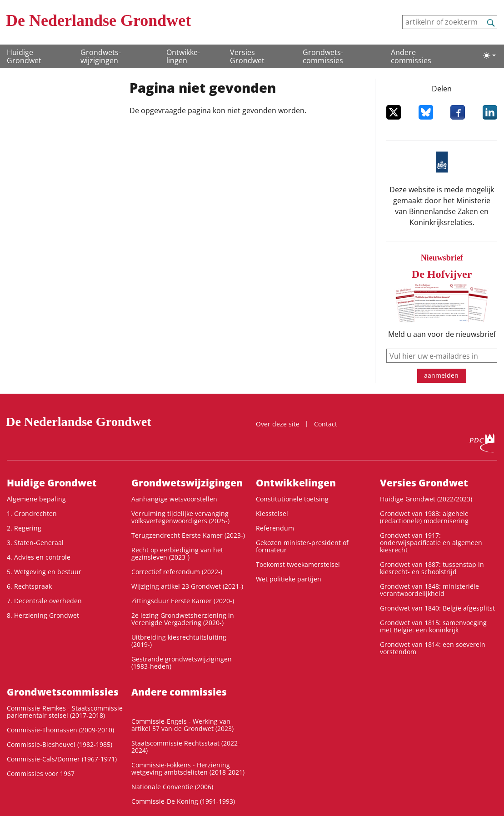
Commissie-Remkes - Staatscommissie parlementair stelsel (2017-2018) (65, 712)
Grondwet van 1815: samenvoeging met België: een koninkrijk (433, 626)
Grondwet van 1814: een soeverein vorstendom (433, 648)
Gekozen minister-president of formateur (302, 546)
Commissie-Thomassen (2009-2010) (60, 730)
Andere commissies (411, 56)
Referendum (275, 528)
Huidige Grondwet (24, 56)
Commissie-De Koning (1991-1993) (183, 801)
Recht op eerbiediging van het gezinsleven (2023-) (177, 553)
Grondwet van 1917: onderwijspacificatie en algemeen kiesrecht (431, 543)
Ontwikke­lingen (183, 56)
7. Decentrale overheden (44, 601)
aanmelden (441, 375)
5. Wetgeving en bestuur (44, 572)
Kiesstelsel (272, 513)
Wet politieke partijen (289, 579)
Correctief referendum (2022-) (177, 572)
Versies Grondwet (247, 56)
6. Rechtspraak (29, 586)
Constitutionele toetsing (292, 499)
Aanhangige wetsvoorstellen (174, 499)
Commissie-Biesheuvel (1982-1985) (60, 744)
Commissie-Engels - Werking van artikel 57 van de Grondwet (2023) (182, 725)
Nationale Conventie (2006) (172, 787)
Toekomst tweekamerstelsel (298, 564)
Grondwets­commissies (323, 56)
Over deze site (278, 424)
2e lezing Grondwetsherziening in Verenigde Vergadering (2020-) (183, 619)
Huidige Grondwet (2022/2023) (426, 499)
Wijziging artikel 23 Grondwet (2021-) (187, 586)
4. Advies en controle (39, 557)
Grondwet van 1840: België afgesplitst (437, 608)
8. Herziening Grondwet (43, 615)
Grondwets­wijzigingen (101, 56)
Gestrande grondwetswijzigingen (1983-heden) (182, 663)
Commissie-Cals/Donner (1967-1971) (62, 759)
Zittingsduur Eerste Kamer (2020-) (183, 601)
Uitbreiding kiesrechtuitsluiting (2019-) (179, 641)
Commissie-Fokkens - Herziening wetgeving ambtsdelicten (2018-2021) (188, 768)
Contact (326, 424)
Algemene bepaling (36, 499)
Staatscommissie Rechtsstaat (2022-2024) (186, 747)
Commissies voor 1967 (41, 773)
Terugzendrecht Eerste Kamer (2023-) (188, 535)
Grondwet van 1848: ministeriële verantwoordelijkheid (429, 590)
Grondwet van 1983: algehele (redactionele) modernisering (424, 517)
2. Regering (24, 528)
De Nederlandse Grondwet (98, 20)
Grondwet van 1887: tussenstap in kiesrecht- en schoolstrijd (432, 568)
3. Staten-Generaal (35, 543)
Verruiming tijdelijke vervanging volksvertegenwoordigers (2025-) (180, 517)
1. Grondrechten (32, 513)
